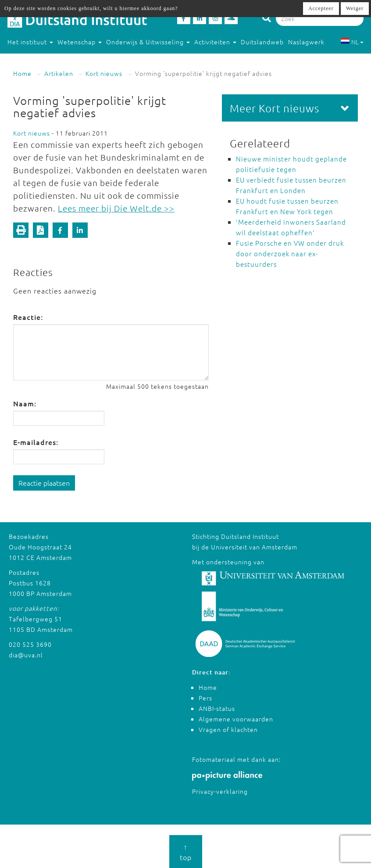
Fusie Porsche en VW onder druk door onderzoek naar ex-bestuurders (290, 253)
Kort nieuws (104, 73)
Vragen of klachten (228, 729)
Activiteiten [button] (215, 42)
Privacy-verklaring (220, 791)
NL (352, 42)
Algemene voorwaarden (236, 719)
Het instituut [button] (30, 42)
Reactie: (28, 317)
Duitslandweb (262, 42)
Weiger (355, 8)
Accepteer (321, 8)
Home (22, 73)
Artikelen (59, 73)
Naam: (25, 403)
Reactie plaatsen (44, 483)
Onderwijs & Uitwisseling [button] (148, 42)
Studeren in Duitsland (45, 59)
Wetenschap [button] (80, 42)
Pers (205, 698)
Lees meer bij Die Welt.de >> (116, 208)
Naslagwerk (306, 42)
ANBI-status (217, 708)
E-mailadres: (36, 442)
